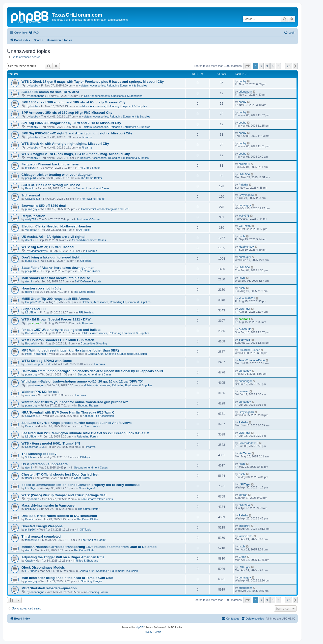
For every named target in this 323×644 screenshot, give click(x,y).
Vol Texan (31, 230)
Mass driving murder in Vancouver (49, 505)
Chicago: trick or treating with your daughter (57, 175)
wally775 (31, 219)
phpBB (139, 627)
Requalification (33, 216)
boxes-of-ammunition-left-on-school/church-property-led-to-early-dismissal (81, 485)
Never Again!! (87, 488)
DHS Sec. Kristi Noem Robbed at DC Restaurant (59, 516)
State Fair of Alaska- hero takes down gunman (58, 268)
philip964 (31, 168)
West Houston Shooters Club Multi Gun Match (58, 340)
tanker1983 (32, 540)
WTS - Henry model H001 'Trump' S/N (51, 443)
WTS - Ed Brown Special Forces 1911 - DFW (56, 319)
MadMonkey (38, 251)
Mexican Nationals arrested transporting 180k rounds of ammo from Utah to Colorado (89, 547)
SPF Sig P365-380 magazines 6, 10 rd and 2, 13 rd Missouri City (71, 123)
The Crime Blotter (89, 168)
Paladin (30, 188)
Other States (82, 478)
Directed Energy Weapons (42, 526)
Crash (29, 561)
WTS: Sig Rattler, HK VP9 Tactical (48, 247)
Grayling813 (33, 199)
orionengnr (37, 96)
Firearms (87, 137)
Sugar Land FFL (34, 309)
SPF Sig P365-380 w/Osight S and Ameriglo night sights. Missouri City (77, 133)
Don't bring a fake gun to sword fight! (51, 257)
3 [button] (267, 66)
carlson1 (36, 323)
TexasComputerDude (38, 364)
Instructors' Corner (89, 219)
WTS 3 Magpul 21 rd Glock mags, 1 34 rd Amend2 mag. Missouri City (76, 154)
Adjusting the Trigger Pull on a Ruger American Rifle (63, 557)
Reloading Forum (87, 436)
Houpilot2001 (33, 302)
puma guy (31, 209)
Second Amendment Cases (92, 188)
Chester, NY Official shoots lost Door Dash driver (60, 474)
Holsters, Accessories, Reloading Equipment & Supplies (113, 85)
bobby (34, 85)
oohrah (35, 499)
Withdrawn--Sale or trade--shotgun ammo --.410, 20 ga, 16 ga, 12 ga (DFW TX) (83, 381)
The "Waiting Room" (92, 199)
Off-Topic (84, 230)
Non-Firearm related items (97, 499)
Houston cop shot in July (41, 288)
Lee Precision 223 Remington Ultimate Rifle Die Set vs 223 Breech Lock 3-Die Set (85, 433)
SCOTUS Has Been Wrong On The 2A (51, 185)
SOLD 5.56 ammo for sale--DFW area (50, 92)
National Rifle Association (98, 416)
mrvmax (30, 395)
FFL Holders (86, 312)
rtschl (29, 240)
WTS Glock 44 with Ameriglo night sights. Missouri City (65, 144)
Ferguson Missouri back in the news (50, 164)
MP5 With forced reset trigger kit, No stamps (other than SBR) (70, 350)
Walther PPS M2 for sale (40, 392)
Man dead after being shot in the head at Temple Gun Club (67, 578)
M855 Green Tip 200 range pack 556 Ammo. (56, 299)
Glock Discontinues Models (43, 567)
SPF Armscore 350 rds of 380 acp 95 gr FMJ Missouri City (67, 113)
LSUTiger (31, 312)
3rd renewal (31, 195)
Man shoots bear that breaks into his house (56, 278)
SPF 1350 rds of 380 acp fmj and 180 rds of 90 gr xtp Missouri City (74, 102)
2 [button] (261, 66)
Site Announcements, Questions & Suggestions (113, 96)
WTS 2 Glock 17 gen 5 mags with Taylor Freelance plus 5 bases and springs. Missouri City (93, 82)
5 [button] (278, 66)
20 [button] (289, 66)
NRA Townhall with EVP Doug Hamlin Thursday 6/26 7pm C (68, 412)
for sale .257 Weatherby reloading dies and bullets (61, 330)
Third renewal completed (41, 536)
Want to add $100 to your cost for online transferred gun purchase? (75, 402)
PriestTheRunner (36, 354)
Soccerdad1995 (35, 447)
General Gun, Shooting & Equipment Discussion (117, 354)
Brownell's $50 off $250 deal (44, 206)
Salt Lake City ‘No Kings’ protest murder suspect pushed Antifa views (76, 423)
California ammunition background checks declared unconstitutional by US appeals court (92, 371)
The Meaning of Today (39, 454)
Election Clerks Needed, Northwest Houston (56, 226)
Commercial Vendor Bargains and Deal (105, 209)
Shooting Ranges (88, 405)
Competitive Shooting (94, 343)
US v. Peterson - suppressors (45, 464)
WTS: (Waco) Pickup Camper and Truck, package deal (64, 495)
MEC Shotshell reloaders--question (49, 588)
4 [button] (273, 66)
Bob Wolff (31, 333)
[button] (247, 66)
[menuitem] (34, 33)
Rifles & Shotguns (87, 561)
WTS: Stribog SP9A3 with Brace (47, 361)
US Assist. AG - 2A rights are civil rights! (53, 237)
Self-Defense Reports (88, 281)
